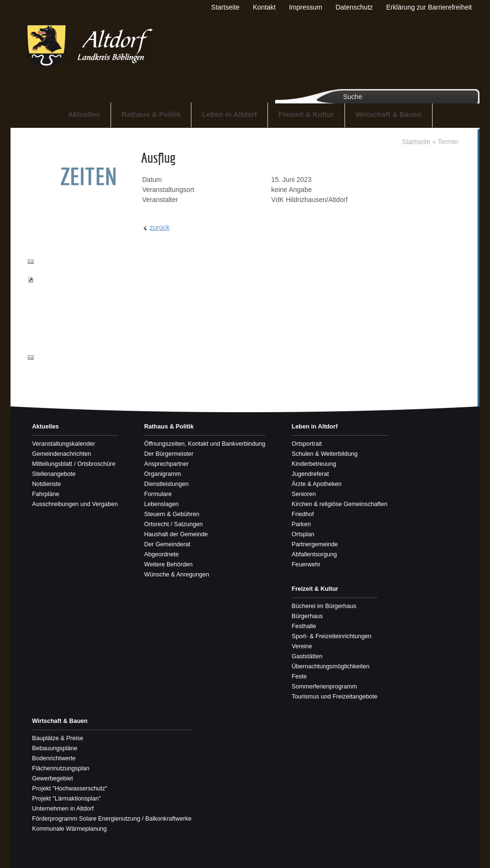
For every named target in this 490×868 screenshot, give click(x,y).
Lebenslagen (161, 504)
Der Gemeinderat (167, 544)
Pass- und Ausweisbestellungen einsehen (65, 288)
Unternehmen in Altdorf (63, 809)
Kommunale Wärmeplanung (69, 829)
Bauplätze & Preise (58, 738)
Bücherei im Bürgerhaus (324, 606)
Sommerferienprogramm (324, 687)
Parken (301, 524)
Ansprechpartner (166, 464)
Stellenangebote (54, 474)
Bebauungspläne (55, 748)
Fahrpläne (46, 494)
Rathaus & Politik (151, 114)
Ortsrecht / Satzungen (173, 524)
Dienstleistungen (166, 484)
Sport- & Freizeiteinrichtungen (332, 636)
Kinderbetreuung (314, 464)
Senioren (304, 494)
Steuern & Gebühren (172, 514)
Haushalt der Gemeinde (176, 534)
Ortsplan (303, 534)
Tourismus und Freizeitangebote (335, 697)
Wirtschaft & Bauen (389, 114)
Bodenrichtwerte (54, 758)
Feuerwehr (306, 564)
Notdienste (46, 484)
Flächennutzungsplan (61, 768)
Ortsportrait (307, 444)
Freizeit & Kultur (306, 114)
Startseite (416, 142)
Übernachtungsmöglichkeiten (331, 666)
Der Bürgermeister (169, 454)
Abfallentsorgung (315, 554)
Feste (300, 676)
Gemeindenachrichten (61, 454)
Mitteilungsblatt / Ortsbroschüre (74, 464)
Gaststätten (307, 656)
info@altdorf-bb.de (61, 357)
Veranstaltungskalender (64, 444)
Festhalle (304, 626)
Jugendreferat (311, 474)
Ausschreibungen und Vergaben (75, 504)
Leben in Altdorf (229, 114)
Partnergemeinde (315, 544)
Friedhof (303, 514)
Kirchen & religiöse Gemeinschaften (340, 504)
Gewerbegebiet (52, 778)
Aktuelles (84, 114)
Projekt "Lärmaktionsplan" (67, 799)
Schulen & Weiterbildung (325, 454)
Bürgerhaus (307, 616)
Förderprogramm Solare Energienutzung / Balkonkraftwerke (112, 819)
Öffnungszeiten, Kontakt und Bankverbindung (205, 444)
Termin (448, 142)
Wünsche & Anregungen (177, 575)
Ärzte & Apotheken (317, 484)
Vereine (302, 646)
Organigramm (162, 474)
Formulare (158, 494)
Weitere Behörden (168, 564)
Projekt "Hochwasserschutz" (70, 789)
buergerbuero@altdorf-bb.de (67, 266)
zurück (160, 227)
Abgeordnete (161, 554)
